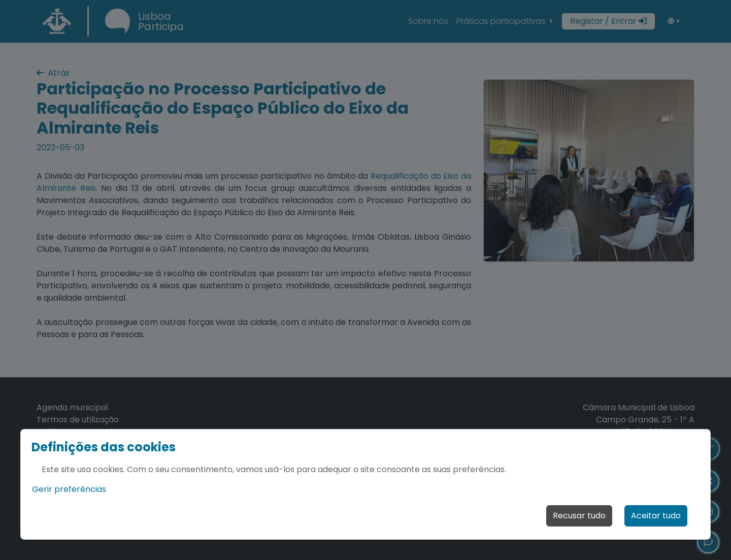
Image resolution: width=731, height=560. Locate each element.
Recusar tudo (579, 516)
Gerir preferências (69, 489)
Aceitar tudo (656, 516)
